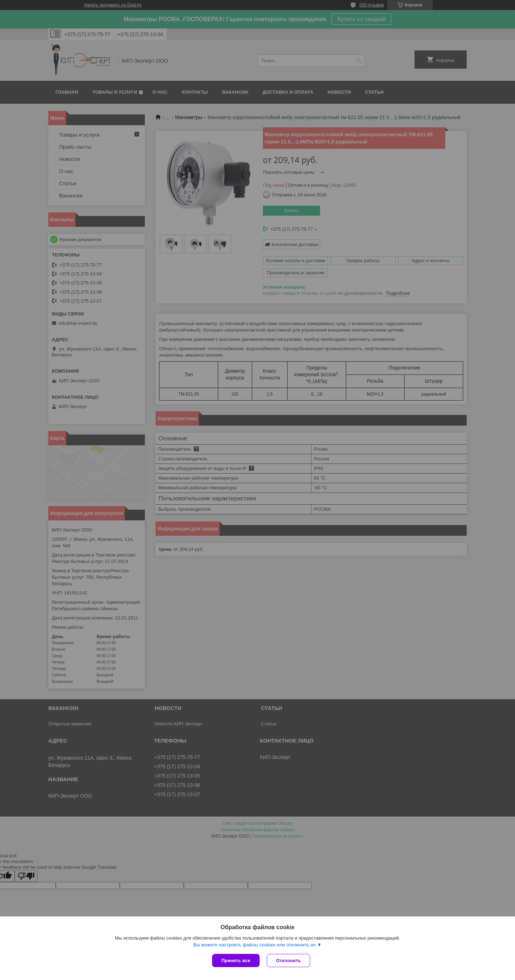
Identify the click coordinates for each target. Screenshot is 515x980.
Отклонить (288, 961)
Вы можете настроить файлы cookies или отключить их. (255, 945)
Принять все (236, 961)
